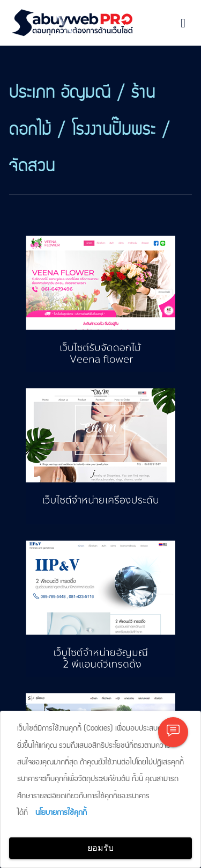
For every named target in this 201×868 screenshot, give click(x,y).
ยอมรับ (100, 848)
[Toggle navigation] (183, 23)
